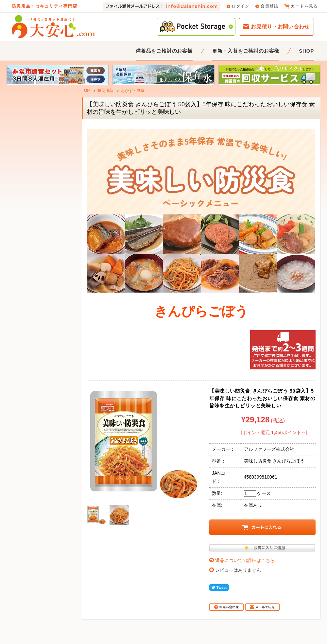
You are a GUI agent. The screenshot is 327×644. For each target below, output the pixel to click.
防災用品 (105, 91)
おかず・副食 (133, 91)
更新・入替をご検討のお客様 (246, 51)
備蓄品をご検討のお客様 (164, 51)
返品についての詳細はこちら (245, 560)
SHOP (306, 51)
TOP (86, 91)
